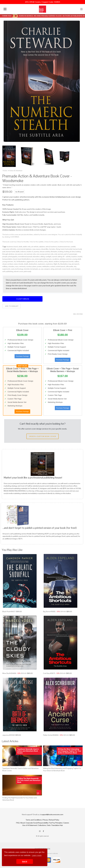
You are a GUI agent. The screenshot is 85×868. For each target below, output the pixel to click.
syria (13, 269)
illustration (64, 264)
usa (33, 259)
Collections (42, 825)
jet (73, 264)
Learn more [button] (37, 855)
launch (77, 264)
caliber (77, 261)
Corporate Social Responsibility (37, 823)
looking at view (69, 252)
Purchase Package (22, 356)
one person (19, 254)
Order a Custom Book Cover (42, 436)
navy (17, 266)
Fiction (5, 171)
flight (55, 264)
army (46, 261)
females (52, 249)
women (69, 259)
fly (59, 264)
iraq (70, 264)
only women (59, 254)
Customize (22, 299)
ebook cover (18, 271)
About (23, 823)
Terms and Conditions (34, 820)
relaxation (36, 257)
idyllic (18, 252)
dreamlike (45, 249)
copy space (36, 249)
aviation (56, 261)
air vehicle (35, 247)
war (42, 269)
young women (8, 261)
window (63, 259)
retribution (46, 266)
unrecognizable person (43, 259)
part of (66, 254)
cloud (4, 264)
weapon (47, 269)
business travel (12, 247)
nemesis (22, 266)
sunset (54, 257)
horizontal (69, 249)
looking (61, 252)
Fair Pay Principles (56, 823)
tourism (74, 257)
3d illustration (21, 261)
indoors (23, 252)
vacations (56, 259)
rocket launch (60, 266)
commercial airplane (24, 249)
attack (51, 261)
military (5, 266)
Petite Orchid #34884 (51, 735)
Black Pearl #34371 (9, 611)
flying (58, 249)
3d (15, 261)
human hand (10, 252)
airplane (42, 247)
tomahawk (34, 269)
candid (73, 247)
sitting (43, 257)
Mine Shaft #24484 (9, 673)
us (39, 269)
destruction (33, 264)
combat (10, 264)
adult (20, 247)
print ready (27, 271)
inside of (30, 252)
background (64, 261)
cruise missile (18, 264)
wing (52, 269)
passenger (73, 254)
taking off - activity (64, 257)
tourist (80, 257)
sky (75, 266)
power (39, 266)
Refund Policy (54, 820)
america (41, 261)
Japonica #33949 (9, 735)
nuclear (29, 266)
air (36, 261)
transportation (7, 259)
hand (62, 249)
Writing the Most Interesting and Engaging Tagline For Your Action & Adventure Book (62, 769)
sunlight (48, 257)
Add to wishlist (12, 306)
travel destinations (24, 259)
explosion (41, 264)
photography (13, 257)
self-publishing (8, 271)
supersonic (6, 269)
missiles (11, 266)
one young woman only (45, 254)
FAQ (18, 823)
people (5, 257)
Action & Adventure (16, 171)
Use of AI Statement (30, 825)
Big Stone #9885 (49, 611)
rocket (53, 266)
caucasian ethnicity (9, 249)
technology (19, 269)
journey (36, 252)
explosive (49, 264)
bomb (71, 261)
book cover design (73, 269)
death (26, 264)
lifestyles (54, 252)
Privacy (45, 820)
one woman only (30, 254)
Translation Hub (57, 825)
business (54, 247)
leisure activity (45, 252)
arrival (48, 247)
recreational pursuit (25, 257)
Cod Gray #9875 (49, 673)
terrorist (27, 269)
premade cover (60, 269)
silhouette (70, 266)
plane (34, 266)
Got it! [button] (25, 861)
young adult (77, 259)
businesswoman (64, 247)
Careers (66, 823)
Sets (49, 825)
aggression (31, 261)
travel (15, 259)
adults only (27, 247)
